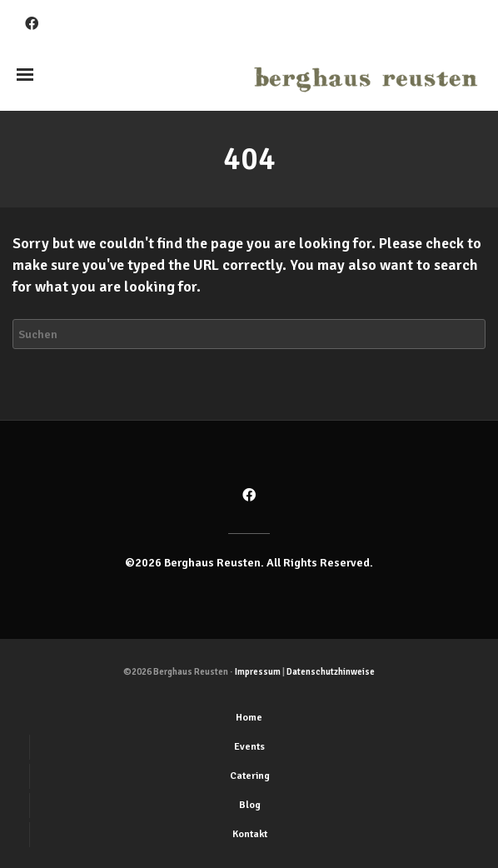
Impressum (258, 672)
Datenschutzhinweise (331, 672)
